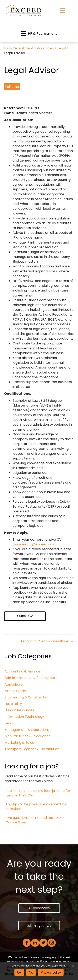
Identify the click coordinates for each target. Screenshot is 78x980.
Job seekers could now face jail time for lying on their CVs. (38, 793)
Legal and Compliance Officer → (47, 641)
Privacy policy (51, 972)
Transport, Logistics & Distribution (32, 749)
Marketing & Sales (19, 743)
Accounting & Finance (22, 671)
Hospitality (13, 704)
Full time (12, 87)
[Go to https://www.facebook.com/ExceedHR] (27, 943)
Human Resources (19, 710)
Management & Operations (27, 730)
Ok (19, 972)
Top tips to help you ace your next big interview (36, 807)
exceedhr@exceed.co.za (37, 544)
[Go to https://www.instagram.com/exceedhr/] (52, 943)
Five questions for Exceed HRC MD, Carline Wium (33, 820)
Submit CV (25, 616)
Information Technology (24, 717)
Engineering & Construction (27, 697)
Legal (9, 723)
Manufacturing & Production (28, 736)
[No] (73, 966)
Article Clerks (16, 691)
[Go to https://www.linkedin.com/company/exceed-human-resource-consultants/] (35, 943)
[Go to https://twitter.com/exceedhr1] (43, 943)
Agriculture (14, 684)
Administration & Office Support (31, 678)
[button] (39, 908)
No (31, 972)
